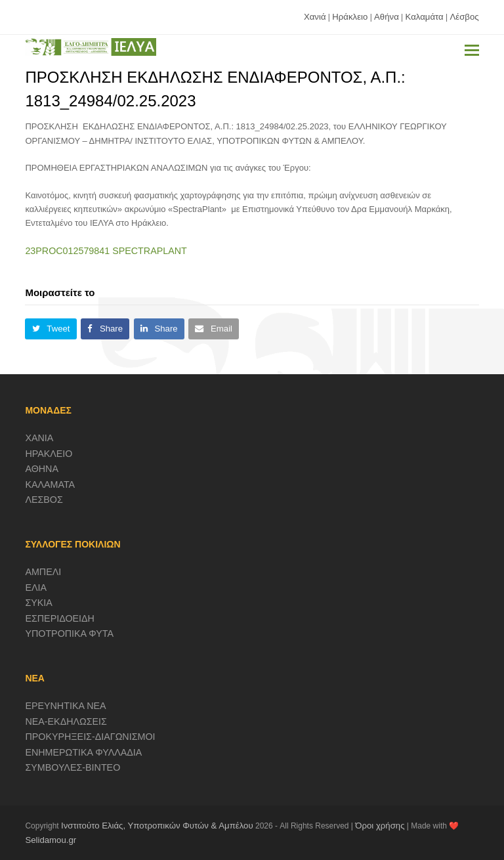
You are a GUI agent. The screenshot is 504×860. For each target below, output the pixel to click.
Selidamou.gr (51, 840)
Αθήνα (387, 17)
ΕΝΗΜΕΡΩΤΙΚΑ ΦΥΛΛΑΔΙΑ (83, 752)
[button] (472, 51)
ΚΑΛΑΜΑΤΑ (50, 484)
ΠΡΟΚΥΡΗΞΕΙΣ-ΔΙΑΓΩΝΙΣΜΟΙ (90, 737)
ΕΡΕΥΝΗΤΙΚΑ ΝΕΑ (65, 706)
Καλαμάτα (425, 17)
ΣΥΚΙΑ (38, 603)
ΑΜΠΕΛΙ (43, 572)
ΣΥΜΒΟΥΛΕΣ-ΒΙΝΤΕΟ (73, 767)
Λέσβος (464, 17)
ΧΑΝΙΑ (39, 438)
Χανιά (315, 17)
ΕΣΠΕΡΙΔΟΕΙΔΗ (60, 618)
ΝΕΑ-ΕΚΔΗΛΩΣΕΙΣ (66, 721)
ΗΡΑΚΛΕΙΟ (49, 454)
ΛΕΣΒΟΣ (44, 500)
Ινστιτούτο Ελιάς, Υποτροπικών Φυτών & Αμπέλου (157, 826)
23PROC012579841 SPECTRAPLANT (106, 251)
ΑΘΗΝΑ (42, 469)
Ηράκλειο (350, 17)
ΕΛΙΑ (36, 588)
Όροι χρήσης (380, 826)
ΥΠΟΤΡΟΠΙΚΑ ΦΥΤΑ (69, 634)
